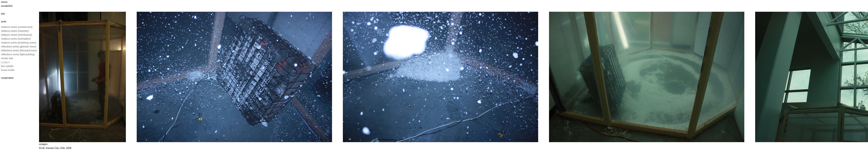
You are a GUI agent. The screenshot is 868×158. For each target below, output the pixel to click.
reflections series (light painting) (18, 54)
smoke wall (7, 58)
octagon (5, 62)
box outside (7, 66)
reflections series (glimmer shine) (19, 47)
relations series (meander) (15, 31)
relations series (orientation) (16, 39)
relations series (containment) (17, 27)
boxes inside (8, 70)
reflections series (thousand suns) (19, 50)
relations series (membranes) (16, 35)
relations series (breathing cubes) (19, 43)
